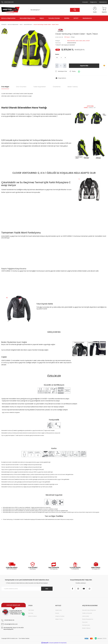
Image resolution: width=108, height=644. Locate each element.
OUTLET (88, 41)
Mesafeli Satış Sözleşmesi (89, 610)
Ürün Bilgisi (5, 87)
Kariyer (57, 613)
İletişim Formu (59, 619)
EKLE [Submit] (47, 589)
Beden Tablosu (73, 87)
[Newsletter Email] (27, 589)
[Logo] (10, 10)
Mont (77, 41)
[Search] (54, 10)
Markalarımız (103, 2)
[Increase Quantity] (65, 66)
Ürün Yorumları (21, 87)
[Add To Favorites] (104, 66)
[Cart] (104, 10)
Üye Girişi (31, 613)
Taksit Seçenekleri (40, 87)
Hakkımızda (59, 610)
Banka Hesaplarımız (88, 619)
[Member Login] (95, 10)
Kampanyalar (86, 625)
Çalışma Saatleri (60, 616)
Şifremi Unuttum (33, 616)
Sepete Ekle (84, 66)
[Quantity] (61, 66)
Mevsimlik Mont (71, 41)
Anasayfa (85, 2)
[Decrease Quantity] (57, 66)
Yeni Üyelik (31, 610)
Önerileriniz (57, 87)
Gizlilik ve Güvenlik (87, 613)
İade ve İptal (86, 616)
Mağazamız (94, 2)
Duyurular (85, 622)
